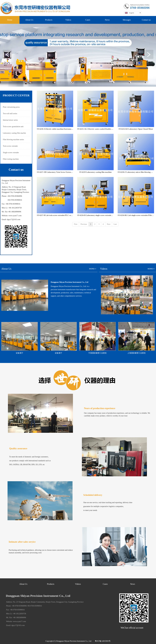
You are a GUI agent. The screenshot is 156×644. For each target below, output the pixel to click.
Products (51, 584)
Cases (105, 584)
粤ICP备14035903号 (103, 641)
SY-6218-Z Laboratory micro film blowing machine (136, 172)
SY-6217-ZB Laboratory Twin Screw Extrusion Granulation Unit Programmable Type (55, 172)
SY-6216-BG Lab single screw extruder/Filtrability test (136, 215)
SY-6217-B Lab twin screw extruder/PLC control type (55, 215)
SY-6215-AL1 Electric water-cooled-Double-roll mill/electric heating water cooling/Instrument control (95, 129)
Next (109, 224)
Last (115, 224)
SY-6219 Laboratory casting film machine (95, 172)
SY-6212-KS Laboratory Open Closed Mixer (136, 129)
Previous (84, 224)
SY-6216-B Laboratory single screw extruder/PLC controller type (95, 215)
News (133, 584)
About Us (23, 584)
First (76, 224)
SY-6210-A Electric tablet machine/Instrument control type (55, 129)
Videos (78, 584)
